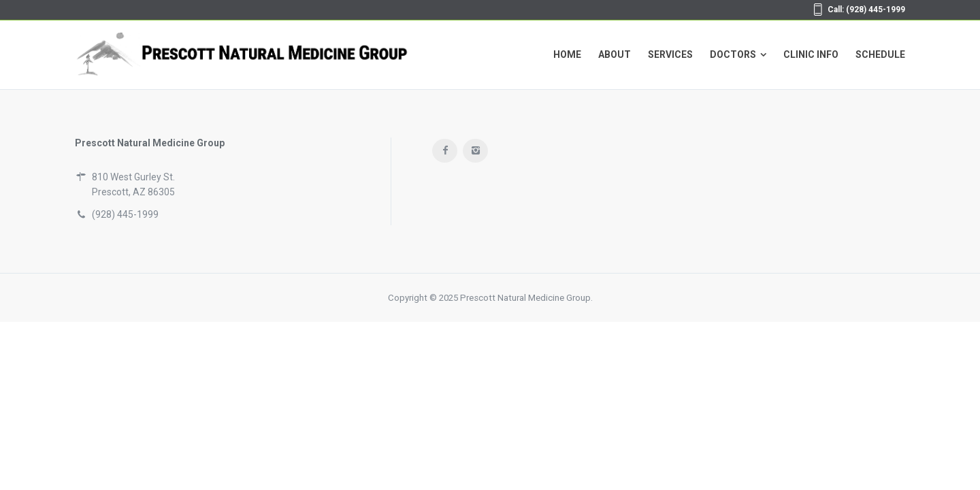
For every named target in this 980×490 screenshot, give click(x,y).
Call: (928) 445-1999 (866, 10)
